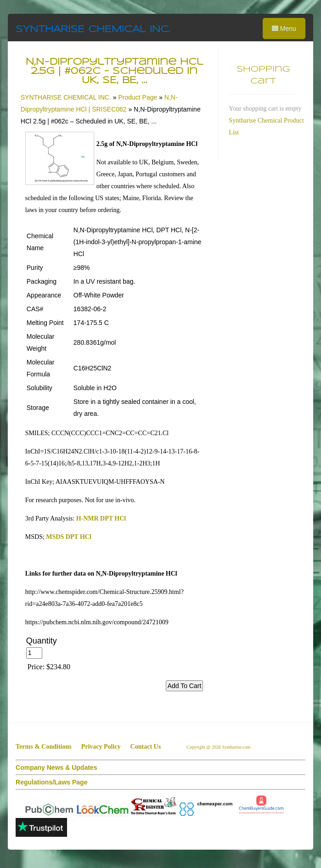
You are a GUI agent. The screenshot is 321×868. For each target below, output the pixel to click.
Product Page (138, 97)
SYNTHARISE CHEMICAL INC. (93, 30)
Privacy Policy (101, 747)
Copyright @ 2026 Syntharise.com (219, 747)
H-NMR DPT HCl (101, 518)
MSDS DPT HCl (69, 537)
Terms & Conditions (44, 747)
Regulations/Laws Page (51, 782)
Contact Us (146, 747)
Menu (284, 28)
